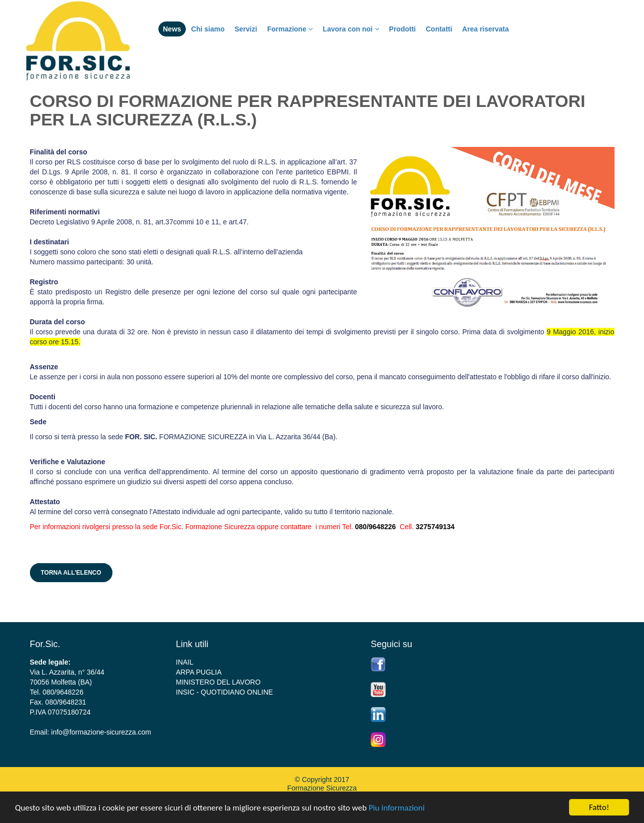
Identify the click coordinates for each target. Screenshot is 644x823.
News (172, 29)
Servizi (246, 29)
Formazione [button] (290, 29)
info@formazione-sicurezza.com (101, 732)
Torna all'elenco (71, 573)
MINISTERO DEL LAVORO (218, 682)
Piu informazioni (397, 808)
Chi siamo (208, 29)
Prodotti (403, 29)
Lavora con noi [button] (351, 29)
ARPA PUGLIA (199, 672)
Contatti (439, 29)
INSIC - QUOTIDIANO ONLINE (224, 692)
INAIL (185, 662)
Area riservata (485, 29)
